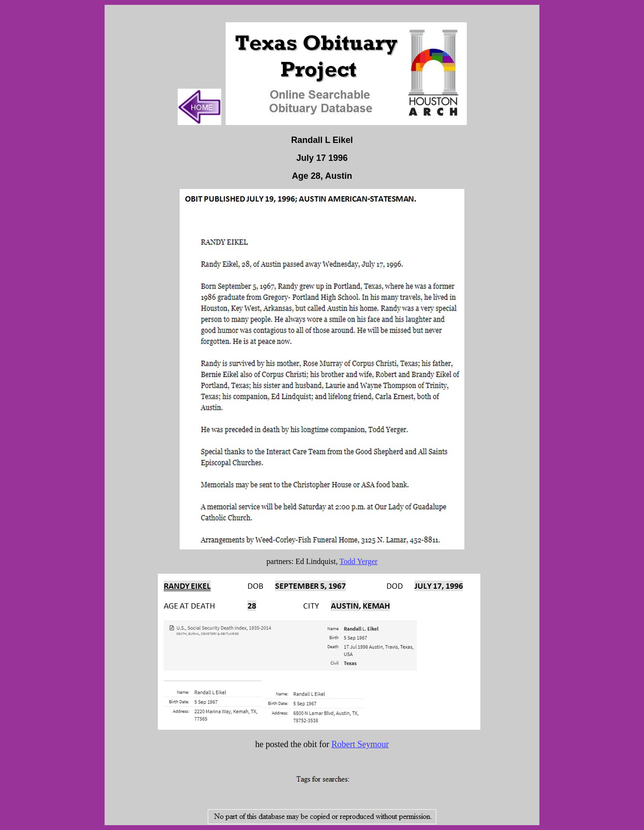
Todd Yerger (359, 561)
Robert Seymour (360, 744)
